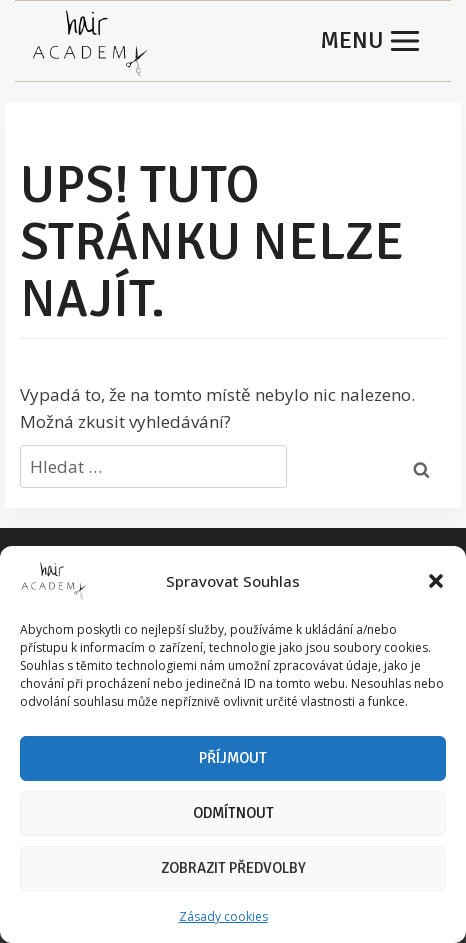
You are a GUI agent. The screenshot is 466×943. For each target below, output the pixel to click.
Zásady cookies (223, 916)
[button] (436, 581)
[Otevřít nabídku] (371, 41)
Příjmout (233, 758)
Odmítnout (233, 813)
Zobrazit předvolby (233, 868)
